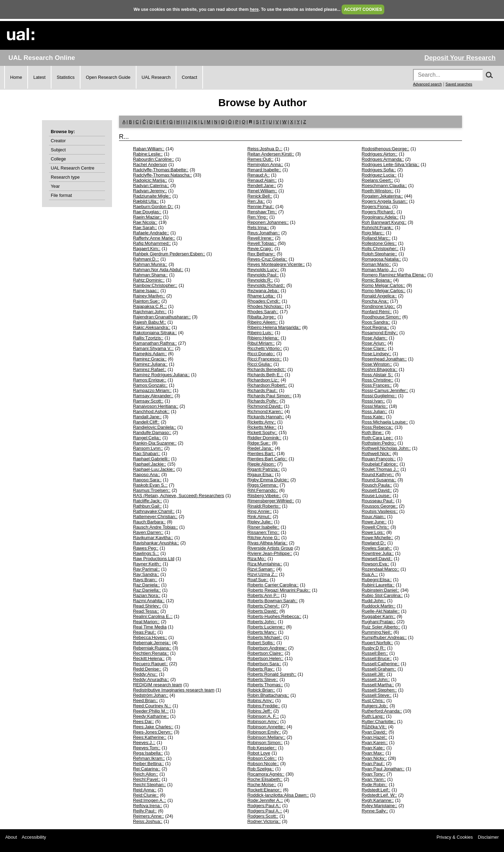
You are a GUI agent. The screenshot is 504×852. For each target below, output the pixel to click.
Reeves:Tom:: (147, 748)
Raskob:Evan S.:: (150, 485)
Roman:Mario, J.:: (379, 270)
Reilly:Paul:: (145, 811)
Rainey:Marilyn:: (149, 296)
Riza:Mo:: (257, 559)
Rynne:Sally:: (375, 811)
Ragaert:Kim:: (147, 249)
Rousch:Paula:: (377, 485)
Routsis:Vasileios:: (380, 511)
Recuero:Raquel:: (150, 664)
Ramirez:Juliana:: (150, 364)
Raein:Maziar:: (148, 217)
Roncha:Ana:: (375, 301)
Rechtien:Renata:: (151, 653)
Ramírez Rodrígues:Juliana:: (161, 375)
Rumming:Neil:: (377, 632)
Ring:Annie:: (260, 511)
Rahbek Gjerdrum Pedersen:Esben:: (169, 254)
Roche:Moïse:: (262, 785)
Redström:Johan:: (151, 695)
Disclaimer (488, 837)
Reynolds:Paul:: (263, 275)
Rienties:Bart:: (261, 454)
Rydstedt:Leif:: (376, 790)
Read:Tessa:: (146, 611)
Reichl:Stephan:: (149, 785)
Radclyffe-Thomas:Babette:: (161, 170)
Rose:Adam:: (374, 338)
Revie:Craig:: (260, 249)
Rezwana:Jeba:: (264, 291)
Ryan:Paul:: (373, 764)
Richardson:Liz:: (264, 380)
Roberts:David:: (263, 611)
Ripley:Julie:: (260, 522)
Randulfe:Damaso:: (152, 432)
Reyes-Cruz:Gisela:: (268, 259)
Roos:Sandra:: (376, 322)
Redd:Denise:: (147, 669)
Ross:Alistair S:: (377, 375)
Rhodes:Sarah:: (263, 312)
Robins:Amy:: (261, 700)
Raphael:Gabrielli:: (151, 459)
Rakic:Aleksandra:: (152, 327)
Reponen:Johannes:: (268, 222)
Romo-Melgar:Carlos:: (383, 291)
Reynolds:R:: (260, 280)
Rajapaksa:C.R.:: (150, 306)
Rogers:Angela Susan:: (385, 201)
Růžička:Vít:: (374, 727)
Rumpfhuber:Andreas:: (384, 637)
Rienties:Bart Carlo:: (268, 459)
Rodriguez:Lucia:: (379, 175)
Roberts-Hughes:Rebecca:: (274, 616)
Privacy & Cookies (455, 837)
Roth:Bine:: (373, 432)
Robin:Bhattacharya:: (268, 695)
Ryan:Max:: (373, 753)
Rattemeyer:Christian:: (155, 517)
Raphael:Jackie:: (150, 464)
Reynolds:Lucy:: (263, 270)
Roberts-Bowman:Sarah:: (273, 601)
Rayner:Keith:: (147, 564)
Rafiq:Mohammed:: (152, 243)
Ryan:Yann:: (374, 779)
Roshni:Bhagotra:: (379, 369)
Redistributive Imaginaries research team (174, 690)
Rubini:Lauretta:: (378, 585)
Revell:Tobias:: (262, 243)
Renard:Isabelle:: (264, 170)
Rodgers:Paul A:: (264, 806)
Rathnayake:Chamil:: (154, 511)
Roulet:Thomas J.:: (380, 469)
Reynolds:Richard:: (266, 285)
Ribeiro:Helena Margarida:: (274, 327)
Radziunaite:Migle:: (152, 196)
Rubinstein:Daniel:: (380, 590)
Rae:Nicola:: (145, 222)
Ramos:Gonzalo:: (150, 385)
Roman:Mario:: (376, 264)
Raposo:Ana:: (147, 475)
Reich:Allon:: (146, 774)
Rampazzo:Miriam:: (152, 390)
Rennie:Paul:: (261, 207)
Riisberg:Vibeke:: (264, 496)
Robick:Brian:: (261, 690)
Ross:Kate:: (373, 417)
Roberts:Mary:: (262, 632)
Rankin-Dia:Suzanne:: (155, 443)
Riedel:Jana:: (261, 448)
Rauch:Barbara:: (149, 522)
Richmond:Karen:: (265, 411)
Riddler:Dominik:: (264, 438)
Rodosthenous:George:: (385, 149)
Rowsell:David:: (377, 559)
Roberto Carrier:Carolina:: (273, 585)
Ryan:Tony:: (373, 774)
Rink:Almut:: (260, 517)
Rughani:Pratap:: (378, 622)
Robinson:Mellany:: (267, 737)
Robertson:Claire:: (265, 653)
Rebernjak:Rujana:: (152, 648)
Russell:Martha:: (378, 685)
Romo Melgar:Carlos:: (383, 285)
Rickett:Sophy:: (262, 432)
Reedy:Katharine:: (151, 716)
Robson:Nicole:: (263, 764)
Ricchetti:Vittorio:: (265, 348)
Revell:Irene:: (261, 238)
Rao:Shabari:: (147, 454)
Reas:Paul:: (145, 632)
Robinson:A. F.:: (263, 716)
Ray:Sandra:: (146, 574)
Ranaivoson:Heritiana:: (156, 406)
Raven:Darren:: (148, 532)
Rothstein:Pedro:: (379, 443)
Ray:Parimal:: (146, 569)
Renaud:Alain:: (262, 180)
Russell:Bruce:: (377, 658)
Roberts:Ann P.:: (264, 595)
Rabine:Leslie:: (148, 154)
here (254, 9)
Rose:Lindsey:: (376, 354)
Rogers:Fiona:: (376, 207)
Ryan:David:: (374, 732)
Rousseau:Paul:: (378, 501)
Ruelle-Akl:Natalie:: (381, 611)
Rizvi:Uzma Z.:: (263, 574)
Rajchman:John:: (150, 312)
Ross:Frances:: (377, 385)
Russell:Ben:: (375, 653)
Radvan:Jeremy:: (150, 191)
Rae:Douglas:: (147, 212)
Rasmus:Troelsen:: (152, 490)
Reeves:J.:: (144, 743)
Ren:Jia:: (256, 201)
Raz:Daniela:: (146, 585)
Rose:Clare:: (374, 348)
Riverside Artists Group (270, 548)
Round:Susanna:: (379, 480)
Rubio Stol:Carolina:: (382, 595)
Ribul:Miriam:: (261, 343)
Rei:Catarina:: (147, 769)
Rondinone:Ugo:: (378, 306)
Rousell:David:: (377, 490)
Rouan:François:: (379, 459)
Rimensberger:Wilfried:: (271, 501)
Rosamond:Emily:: (380, 333)
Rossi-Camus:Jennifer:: (385, 390)
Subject (58, 150)
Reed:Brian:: (145, 700)
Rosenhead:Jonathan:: (384, 359)
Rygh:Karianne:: (378, 800)
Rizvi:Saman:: (261, 569)
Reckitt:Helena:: (149, 658)
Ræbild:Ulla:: (146, 201)
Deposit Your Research (460, 58)
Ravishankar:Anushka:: (156, 543)
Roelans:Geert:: (377, 180)
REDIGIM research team (157, 685)
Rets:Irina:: (258, 228)
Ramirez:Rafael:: (150, 369)
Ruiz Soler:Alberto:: (381, 627)
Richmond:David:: (265, 406)
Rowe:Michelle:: (377, 538)
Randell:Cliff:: (146, 422)
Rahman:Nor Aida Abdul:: (158, 270)
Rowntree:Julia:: (378, 553)
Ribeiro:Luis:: (261, 333)
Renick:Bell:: (260, 196)
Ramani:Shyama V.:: (153, 348)
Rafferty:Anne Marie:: (154, 238)
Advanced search (427, 84)
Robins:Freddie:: (264, 706)
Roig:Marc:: (373, 233)
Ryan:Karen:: (375, 743)
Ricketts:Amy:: (262, 422)
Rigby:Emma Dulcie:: (268, 480)
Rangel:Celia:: (147, 438)
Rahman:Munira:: (150, 264)
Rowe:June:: (374, 522)
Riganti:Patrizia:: (264, 469)
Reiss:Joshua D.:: (265, 149)
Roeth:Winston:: (377, 191)
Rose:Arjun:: (374, 343)
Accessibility (34, 837)
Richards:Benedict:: (267, 369)
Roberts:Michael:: (265, 637)
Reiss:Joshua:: (148, 821)
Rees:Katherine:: (150, 737)
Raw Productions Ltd (154, 559)
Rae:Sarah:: (145, 228)
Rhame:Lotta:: (261, 296)
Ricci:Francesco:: (265, 359)
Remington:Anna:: (265, 164)
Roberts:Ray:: (261, 669)
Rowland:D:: (374, 543)
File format (61, 195)
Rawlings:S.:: (146, 553)
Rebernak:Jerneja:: (152, 643)
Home (16, 77)
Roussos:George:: (380, 506)
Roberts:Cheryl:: (264, 606)
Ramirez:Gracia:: (150, 359)
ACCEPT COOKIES (363, 9)
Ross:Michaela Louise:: (385, 422)
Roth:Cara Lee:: (377, 438)
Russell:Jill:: (373, 674)
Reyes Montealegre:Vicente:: (276, 264)
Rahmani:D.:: (146, 259)
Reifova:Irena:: (148, 806)
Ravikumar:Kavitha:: (153, 538)
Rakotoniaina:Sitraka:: (155, 333)
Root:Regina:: (375, 327)
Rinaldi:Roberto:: (264, 506)
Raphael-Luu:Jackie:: (154, 469)
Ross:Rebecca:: (377, 427)
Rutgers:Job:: (375, 706)
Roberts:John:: (262, 622)
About (11, 837)
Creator (58, 141)
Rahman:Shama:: (150, 275)
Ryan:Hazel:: (374, 737)
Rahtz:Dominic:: (149, 280)
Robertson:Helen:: (265, 658)
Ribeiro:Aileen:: (263, 322)
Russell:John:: (376, 679)
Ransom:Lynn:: (148, 448)
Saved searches (459, 84)
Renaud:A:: (259, 175)
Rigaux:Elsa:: (261, 475)
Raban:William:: (149, 149)
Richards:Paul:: (263, 390)
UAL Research (156, 77)
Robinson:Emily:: (264, 732)
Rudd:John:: (374, 601)
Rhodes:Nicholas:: (266, 306)
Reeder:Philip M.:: (151, 711)
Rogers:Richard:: (378, 212)
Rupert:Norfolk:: (377, 643)
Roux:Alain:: (374, 517)
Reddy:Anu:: (145, 674)
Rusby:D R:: (374, 648)
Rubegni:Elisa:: (377, 580)
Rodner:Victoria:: (264, 821)
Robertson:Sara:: (264, 664)
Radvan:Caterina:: (151, 185)
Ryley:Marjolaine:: (379, 806)
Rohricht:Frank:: (377, 228)
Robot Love (259, 753)
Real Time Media (150, 627)
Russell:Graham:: (379, 669)
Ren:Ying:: (258, 217)
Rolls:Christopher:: (380, 249)
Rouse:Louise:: (376, 496)
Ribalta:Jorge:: (262, 317)
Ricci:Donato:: (261, 354)
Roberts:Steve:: (263, 679)
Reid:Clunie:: (146, 795)
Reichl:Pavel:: (147, 779)
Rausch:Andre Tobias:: (156, 527)
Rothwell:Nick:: (376, 454)
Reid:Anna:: (145, 790)
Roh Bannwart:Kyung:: (384, 222)
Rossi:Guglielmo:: (379, 396)
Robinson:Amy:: (263, 722)
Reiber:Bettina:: (148, 764)
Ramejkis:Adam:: (150, 354)
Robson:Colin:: (262, 758)
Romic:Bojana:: (377, 280)
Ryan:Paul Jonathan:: (383, 769)
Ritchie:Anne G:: (264, 538)
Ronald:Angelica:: (379, 296)
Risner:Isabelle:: (264, 527)
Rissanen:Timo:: (264, 532)
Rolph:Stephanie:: (379, 254)
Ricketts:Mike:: (262, 427)
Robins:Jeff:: (260, 711)
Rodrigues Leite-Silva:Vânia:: (390, 164)
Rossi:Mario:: (375, 406)
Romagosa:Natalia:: (381, 259)
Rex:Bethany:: (261, 254)
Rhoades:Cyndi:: (264, 301)
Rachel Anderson (150, 164)
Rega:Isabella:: (148, 753)
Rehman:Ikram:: (149, 758)
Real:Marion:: (146, 622)
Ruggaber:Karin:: (379, 616)
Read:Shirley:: (147, 606)
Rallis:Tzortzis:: (148, 338)
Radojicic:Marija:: (150, 180)
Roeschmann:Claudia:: (384, 185)
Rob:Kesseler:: (262, 748)
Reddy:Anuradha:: (151, 679)
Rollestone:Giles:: (379, 243)
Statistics (66, 77)
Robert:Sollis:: (261, 643)
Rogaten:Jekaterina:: (382, 196)
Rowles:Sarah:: (377, 548)
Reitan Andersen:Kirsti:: (271, 154)
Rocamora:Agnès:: (266, 774)
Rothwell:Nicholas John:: (386, 448)
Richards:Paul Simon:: (270, 396)
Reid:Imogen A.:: (150, 800)
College (58, 159)
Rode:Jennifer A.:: (265, 800)
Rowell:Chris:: (375, 527)
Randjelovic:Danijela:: (155, 427)
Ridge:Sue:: (259, 443)
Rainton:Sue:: (147, 301)
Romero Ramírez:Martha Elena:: (394, 275)
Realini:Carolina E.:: (153, 616)
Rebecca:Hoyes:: (150, 637)
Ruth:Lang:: (373, 716)
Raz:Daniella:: (147, 590)
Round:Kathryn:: (378, 475)
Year (55, 186)
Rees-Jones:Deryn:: (153, 732)
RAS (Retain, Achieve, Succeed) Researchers (178, 496)
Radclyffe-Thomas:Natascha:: (162, 175)
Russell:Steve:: (376, 695)
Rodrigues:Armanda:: (383, 159)
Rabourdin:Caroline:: (153, 159)
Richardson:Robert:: (267, 385)
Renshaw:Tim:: (262, 212)
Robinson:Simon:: (265, 743)
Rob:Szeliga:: (261, 769)
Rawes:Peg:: (146, 548)
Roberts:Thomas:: (265, 685)
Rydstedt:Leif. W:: (379, 795)
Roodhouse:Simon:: (381, 317)
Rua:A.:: (370, 574)
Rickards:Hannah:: (266, 417)
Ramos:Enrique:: (150, 380)
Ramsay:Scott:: (148, 401)
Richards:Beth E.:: (265, 375)
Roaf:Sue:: (258, 580)
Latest (39, 77)
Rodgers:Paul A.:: (265, 811)
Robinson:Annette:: (267, 727)
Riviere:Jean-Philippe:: (270, 553)
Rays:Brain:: (145, 580)
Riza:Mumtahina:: (265, 564)
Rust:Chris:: (373, 700)
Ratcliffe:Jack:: (148, 501)
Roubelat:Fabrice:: (380, 464)
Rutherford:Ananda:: (382, 711)
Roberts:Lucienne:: (266, 627)
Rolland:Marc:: (376, 238)
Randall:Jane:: (147, 417)
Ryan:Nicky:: (374, 758)
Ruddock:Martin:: (379, 606)
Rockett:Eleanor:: (265, 790)
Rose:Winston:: (377, 364)
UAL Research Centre (73, 168)
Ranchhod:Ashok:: (151, 411)
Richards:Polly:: (263, 401)
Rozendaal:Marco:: (380, 569)
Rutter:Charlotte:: (379, 722)
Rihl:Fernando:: (263, 490)
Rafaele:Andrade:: (151, 233)
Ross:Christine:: (377, 380)
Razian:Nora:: (147, 595)
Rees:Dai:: (143, 722)
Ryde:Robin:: (374, 785)
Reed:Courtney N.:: (152, 706)
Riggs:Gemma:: (263, 485)
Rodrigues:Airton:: (379, 154)
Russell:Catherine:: (380, 664)
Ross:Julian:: (374, 411)
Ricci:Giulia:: (260, 364)
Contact (189, 77)
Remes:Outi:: (261, 159)
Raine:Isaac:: (146, 291)
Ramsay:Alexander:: (153, 396)
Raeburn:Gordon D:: (153, 207)
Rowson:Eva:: (375, 564)
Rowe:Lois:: (373, 532)
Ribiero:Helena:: (264, 338)
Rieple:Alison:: (262, 464)
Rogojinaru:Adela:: (380, 217)
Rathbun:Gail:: (147, 506)
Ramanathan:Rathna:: (155, 343)
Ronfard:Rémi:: (377, 312)
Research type (65, 177)
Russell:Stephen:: (379, 690)
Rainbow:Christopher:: (155, 285)
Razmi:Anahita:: (149, 601)
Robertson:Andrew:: (267, 648)
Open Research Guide (108, 77)
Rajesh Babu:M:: (150, 322)
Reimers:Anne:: (148, 816)
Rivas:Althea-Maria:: (268, 543)
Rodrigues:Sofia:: (379, 170)
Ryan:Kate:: (373, 748)
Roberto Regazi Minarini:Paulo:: (279, 590)
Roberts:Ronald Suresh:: (272, 674)
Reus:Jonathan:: (264, 233)
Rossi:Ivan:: (373, 401)
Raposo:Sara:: (147, 480)
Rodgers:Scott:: (263, 816)
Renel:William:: (262, 191)
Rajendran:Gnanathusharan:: (162, 317)
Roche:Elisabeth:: (265, 779)
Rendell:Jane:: (262, 185)
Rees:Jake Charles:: (153, 727)
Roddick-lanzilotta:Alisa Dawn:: (278, 795)
